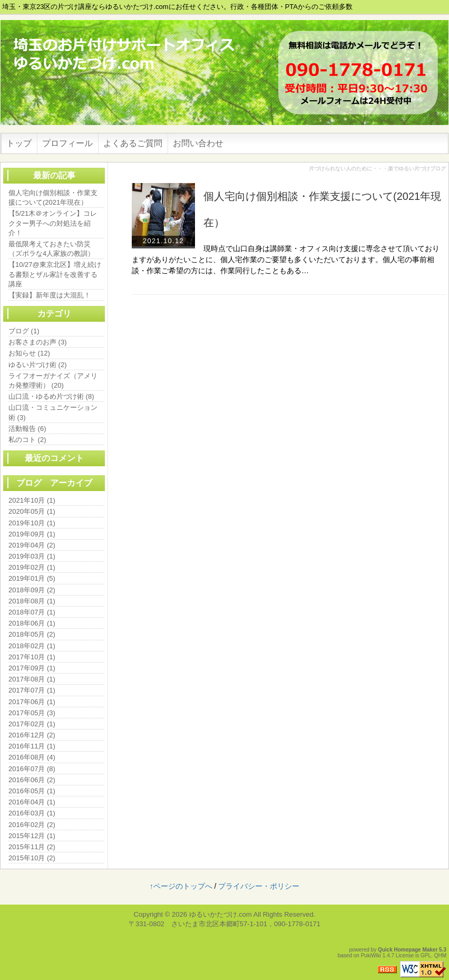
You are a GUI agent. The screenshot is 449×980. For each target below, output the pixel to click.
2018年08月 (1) (32, 601)
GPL (426, 955)
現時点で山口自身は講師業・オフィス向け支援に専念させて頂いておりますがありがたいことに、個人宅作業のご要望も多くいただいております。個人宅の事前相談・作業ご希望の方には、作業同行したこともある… (286, 260)
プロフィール (67, 143)
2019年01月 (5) (32, 578)
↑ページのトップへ (181, 886)
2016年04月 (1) (32, 802)
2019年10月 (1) (32, 523)
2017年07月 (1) (32, 690)
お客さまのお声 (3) (38, 342)
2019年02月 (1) (32, 567)
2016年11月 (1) (32, 746)
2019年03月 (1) (32, 556)
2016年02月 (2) (32, 825)
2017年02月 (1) (32, 724)
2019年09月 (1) (32, 534)
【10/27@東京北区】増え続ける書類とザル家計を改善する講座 (55, 274)
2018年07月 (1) (32, 612)
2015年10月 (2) (32, 858)
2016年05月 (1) (32, 791)
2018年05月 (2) (32, 634)
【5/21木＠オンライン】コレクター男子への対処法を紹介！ (53, 223)
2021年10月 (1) (32, 500)
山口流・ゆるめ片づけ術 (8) (51, 396)
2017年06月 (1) (32, 702)
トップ (19, 143)
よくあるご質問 (133, 143)
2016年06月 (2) (32, 780)
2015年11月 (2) (32, 847)
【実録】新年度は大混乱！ (50, 295)
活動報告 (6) (27, 429)
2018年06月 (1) (32, 623)
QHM (440, 955)
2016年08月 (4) (32, 757)
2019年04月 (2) (32, 545)
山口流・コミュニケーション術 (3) (53, 412)
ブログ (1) (24, 331)
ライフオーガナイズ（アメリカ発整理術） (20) (53, 381)
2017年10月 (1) (32, 657)
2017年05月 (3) (32, 713)
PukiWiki (371, 955)
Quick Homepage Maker (408, 950)
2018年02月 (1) (32, 646)
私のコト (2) (27, 440)
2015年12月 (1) (32, 836)
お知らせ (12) (29, 353)
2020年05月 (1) (32, 511)
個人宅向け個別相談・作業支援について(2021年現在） (53, 198)
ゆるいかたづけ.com (221, 914)
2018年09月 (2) (32, 590)
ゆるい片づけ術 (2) (38, 365)
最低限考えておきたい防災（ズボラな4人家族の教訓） (51, 249)
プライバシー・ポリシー (259, 886)
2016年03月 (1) (32, 813)
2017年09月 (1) (32, 668)
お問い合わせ (198, 143)
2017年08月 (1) (32, 679)
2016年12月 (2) (32, 735)
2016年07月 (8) (32, 769)
